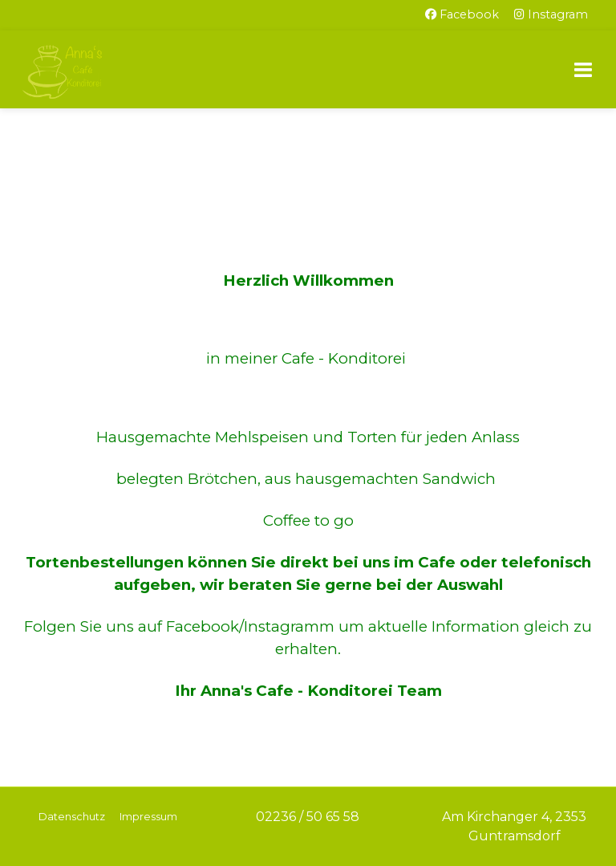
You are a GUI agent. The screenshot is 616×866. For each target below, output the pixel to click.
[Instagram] (551, 15)
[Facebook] (462, 15)
